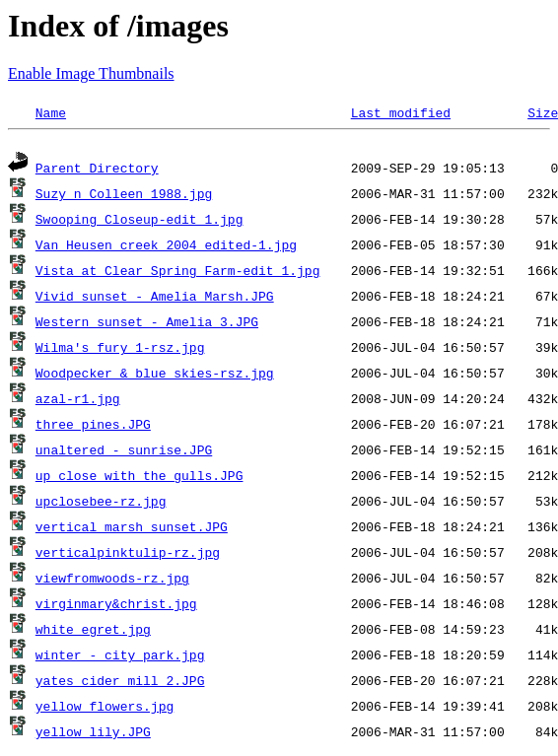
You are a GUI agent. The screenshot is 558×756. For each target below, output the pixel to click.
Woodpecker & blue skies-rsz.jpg (155, 376)
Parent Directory (97, 171)
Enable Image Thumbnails (91, 73)
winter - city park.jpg (120, 657)
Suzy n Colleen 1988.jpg (124, 196)
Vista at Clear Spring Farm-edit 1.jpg (178, 273)
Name (51, 112)
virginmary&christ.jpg (116, 606)
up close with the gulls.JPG (139, 478)
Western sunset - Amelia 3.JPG (147, 324)
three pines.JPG (93, 427)
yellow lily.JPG (93, 734)
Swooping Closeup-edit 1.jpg (139, 222)
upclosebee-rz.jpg (101, 504)
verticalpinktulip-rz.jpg (128, 555)
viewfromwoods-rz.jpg (112, 581)
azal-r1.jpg (78, 401)
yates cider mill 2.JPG (120, 683)
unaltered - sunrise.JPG (124, 452)
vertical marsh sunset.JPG (132, 529)
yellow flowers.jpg (105, 709)
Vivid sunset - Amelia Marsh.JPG (155, 299)
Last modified (401, 112)
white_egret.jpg (93, 632)
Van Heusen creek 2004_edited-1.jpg (166, 247)
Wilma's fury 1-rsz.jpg (120, 350)
